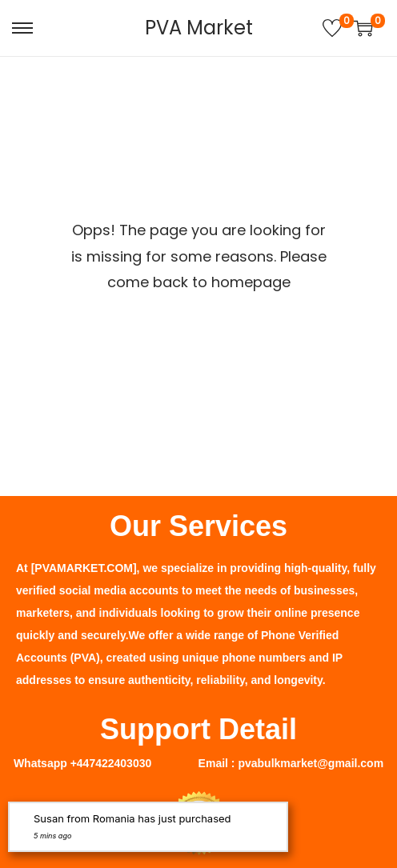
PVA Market (199, 28)
